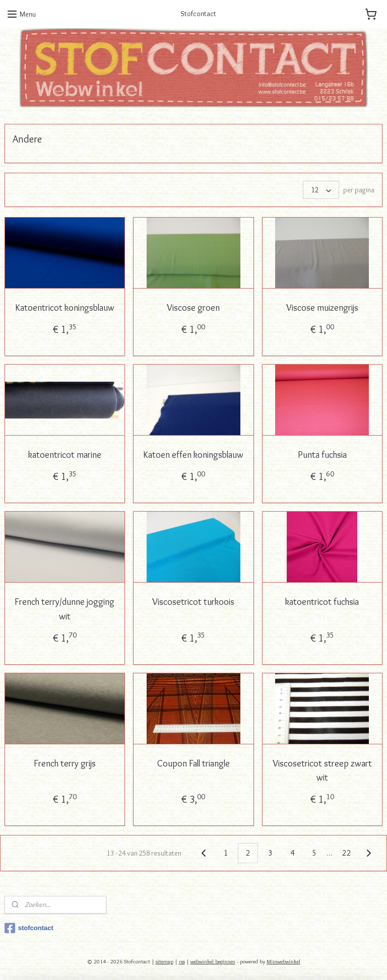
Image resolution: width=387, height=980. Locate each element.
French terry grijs (65, 763)
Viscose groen (193, 308)
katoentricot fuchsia (322, 602)
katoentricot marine (65, 455)
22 (347, 852)
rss (182, 961)
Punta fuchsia (322, 455)
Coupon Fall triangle (193, 763)
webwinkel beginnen (213, 961)
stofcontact (29, 928)
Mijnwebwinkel (283, 961)
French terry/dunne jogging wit (64, 609)
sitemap (165, 961)
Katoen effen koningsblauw (193, 455)
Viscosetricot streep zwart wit (322, 770)
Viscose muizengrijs (322, 308)
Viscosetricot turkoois (193, 602)
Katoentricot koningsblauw (65, 308)
